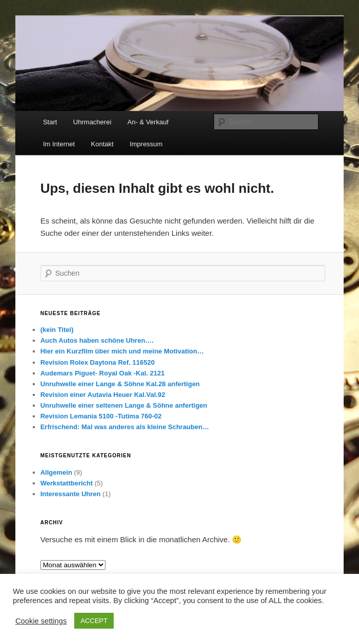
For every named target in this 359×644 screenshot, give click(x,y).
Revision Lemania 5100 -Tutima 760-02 (101, 416)
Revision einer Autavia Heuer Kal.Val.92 (103, 395)
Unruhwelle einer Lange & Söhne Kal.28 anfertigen (120, 384)
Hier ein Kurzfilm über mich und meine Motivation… (122, 351)
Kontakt (102, 144)
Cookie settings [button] (41, 621)
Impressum (146, 144)
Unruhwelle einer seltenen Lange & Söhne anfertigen (124, 405)
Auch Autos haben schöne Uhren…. (97, 340)
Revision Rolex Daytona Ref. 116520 (98, 362)
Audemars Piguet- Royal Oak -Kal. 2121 (103, 373)
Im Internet (59, 144)
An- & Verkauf (148, 122)
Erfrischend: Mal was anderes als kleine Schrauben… (125, 427)
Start (50, 122)
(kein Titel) (57, 330)
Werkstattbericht (67, 483)
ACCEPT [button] (94, 621)
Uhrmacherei (92, 122)
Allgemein (56, 472)
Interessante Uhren (71, 494)
